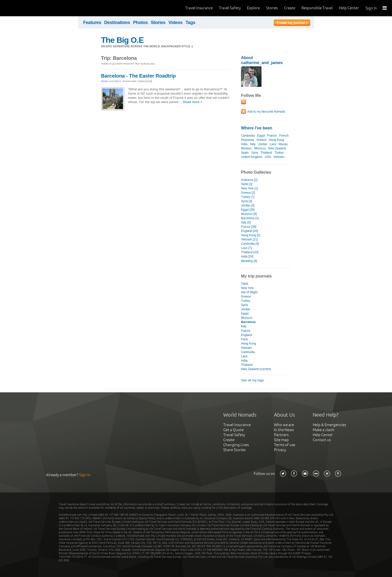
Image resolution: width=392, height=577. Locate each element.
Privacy (280, 450)
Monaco (246, 148)
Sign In (371, 8)
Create (290, 8)
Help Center (349, 8)
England (246, 335)
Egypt (261, 136)
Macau (283, 144)
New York (247, 288)
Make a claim (323, 430)
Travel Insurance (199, 8)
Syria (255, 153)
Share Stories (234, 450)
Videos (176, 23)
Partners (281, 435)
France (272, 136)
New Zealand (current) (256, 369)
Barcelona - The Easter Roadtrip (138, 76)
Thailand (266, 153)
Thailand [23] (250, 252)
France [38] (249, 227)
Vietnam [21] (249, 239)
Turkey (279, 153)
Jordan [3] (248, 205)
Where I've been (257, 128)
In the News (284, 430)
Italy (253, 144)
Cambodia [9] (250, 244)
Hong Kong (276, 140)
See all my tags (252, 380)
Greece (261, 140)
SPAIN (104, 81)
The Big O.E (122, 40)
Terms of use (285, 445)
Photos (140, 23)
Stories (272, 8)
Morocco (260, 148)
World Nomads (26, 8)
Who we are (284, 425)
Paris (244, 339)
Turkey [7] (248, 197)
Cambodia (248, 136)
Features (92, 23)
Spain (245, 153)
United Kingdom (252, 157)
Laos (273, 144)
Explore (253, 8)
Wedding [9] (249, 261)
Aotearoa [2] (249, 180)
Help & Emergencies (329, 425)
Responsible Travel (317, 8)
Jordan (263, 144)
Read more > (193, 102)
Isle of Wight (249, 292)
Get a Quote (233, 430)
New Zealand (277, 148)
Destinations (117, 23)
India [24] (247, 256)
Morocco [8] (249, 214)
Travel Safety (230, 8)
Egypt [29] (248, 210)
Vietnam (279, 157)
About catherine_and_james (262, 60)
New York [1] (249, 188)
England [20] (249, 231)
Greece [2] (248, 193)
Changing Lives (236, 445)
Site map (281, 440)
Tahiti (244, 284)
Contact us (322, 440)
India (244, 144)
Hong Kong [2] (251, 235)
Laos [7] (246, 248)
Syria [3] (246, 201)
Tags (190, 23)
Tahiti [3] (247, 184)
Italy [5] (246, 222)
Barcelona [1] (250, 218)
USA (268, 157)
